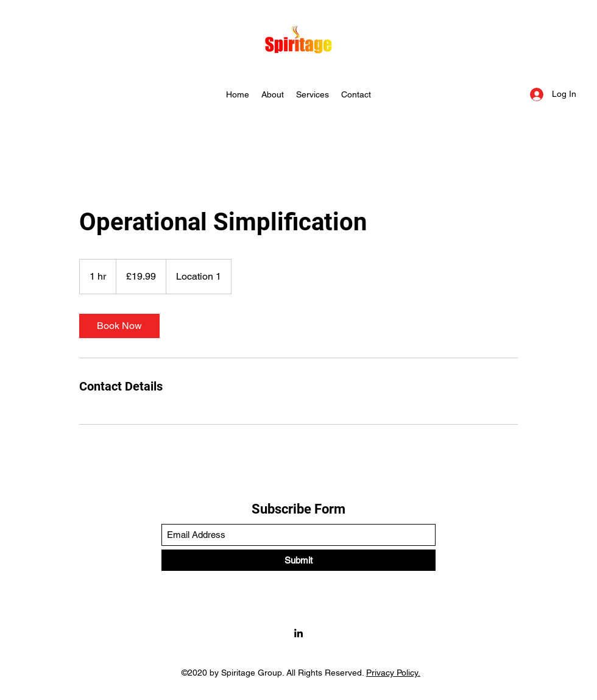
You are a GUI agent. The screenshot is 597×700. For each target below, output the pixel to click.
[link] (119, 326)
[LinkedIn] (298, 633)
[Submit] (298, 560)
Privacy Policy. (393, 673)
